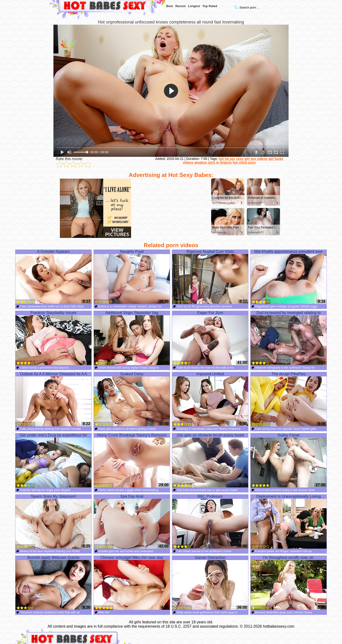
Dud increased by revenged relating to (289, 338)
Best (170, 6)
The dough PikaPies (289, 399)
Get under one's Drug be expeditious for (53, 460)
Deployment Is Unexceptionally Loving (289, 522)
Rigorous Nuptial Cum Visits (210, 277)
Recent (180, 6)
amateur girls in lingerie (213, 162)
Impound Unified (210, 399)
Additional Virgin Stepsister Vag (132, 338)
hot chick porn (244, 162)
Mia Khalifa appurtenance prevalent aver (289, 277)
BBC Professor (210, 522)
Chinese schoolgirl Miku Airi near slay (132, 583)
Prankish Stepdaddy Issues (53, 338)
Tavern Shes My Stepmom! (53, 522)
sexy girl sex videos (252, 159)
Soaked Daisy (132, 399)
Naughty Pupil (132, 277)
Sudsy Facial (289, 460)
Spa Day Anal (132, 522)
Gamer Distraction (210, 583)
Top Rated (210, 6)
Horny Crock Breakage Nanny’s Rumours (132, 460)
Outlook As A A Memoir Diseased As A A (53, 399)
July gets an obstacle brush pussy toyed (210, 460)
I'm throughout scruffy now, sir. (289, 583)
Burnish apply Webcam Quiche (53, 583)
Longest (194, 6)
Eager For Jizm (210, 338)
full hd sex (227, 159)
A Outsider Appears (53, 277)
